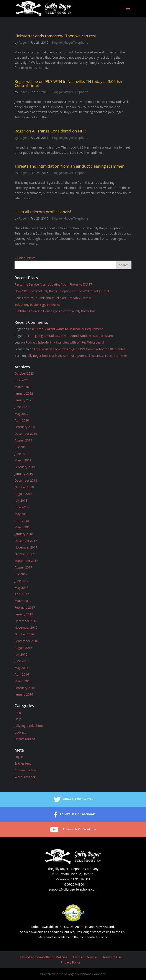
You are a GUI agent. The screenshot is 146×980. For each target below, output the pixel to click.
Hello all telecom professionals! (43, 212)
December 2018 (26, 480)
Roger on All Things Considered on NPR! (51, 131)
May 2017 (21, 588)
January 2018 (24, 534)
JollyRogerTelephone (74, 42)
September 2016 (26, 641)
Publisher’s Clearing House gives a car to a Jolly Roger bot (55, 311)
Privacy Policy (71, 962)
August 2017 (23, 567)
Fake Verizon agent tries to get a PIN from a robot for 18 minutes (80, 349)
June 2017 (21, 581)
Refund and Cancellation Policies (43, 957)
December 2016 (26, 621)
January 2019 (24, 474)
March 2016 (23, 681)
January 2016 (24, 694)
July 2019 (21, 447)
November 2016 (26, 627)
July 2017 (21, 574)
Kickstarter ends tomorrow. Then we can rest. (56, 36)
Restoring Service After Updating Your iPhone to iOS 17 (53, 284)
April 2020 (22, 420)
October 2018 (24, 487)
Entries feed (23, 763)
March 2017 (23, 601)
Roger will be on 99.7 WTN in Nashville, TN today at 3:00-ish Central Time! (68, 83)
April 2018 (22, 521)
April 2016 (22, 674)
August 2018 (23, 494)
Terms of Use (112, 957)
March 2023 (23, 387)
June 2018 (21, 507)
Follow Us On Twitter (73, 799)
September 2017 (26, 561)
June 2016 (21, 661)
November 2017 (26, 547)
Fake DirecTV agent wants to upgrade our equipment (66, 329)
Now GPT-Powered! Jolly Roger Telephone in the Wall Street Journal (62, 291)
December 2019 (26, 434)
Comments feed (26, 770)
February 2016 (25, 688)
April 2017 (22, 594)
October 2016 (24, 634)
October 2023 (24, 373)
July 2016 (21, 654)
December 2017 (26, 541)
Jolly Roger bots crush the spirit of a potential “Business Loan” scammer (77, 356)
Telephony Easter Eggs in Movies (37, 305)
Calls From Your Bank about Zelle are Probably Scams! (53, 298)
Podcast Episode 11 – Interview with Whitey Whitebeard (65, 342)
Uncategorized (25, 739)
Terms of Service (85, 957)
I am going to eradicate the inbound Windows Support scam (71, 336)
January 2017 (24, 614)
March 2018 (23, 527)
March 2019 (23, 460)
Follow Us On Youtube (73, 830)
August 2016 (23, 648)
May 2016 (21, 668)
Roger (23, 42)
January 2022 (24, 393)
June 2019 (21, 454)
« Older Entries (25, 258)
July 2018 (21, 500)
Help (18, 719)
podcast (20, 732)
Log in (19, 757)
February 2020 (25, 427)
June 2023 (21, 380)
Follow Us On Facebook (73, 814)
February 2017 (25, 607)
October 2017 (24, 554)
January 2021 (24, 400)
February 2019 (25, 467)
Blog (55, 42)
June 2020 (21, 407)
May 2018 (21, 514)
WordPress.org (25, 777)
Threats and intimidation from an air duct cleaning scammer (69, 166)
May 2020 (21, 414)
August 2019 (23, 440)
